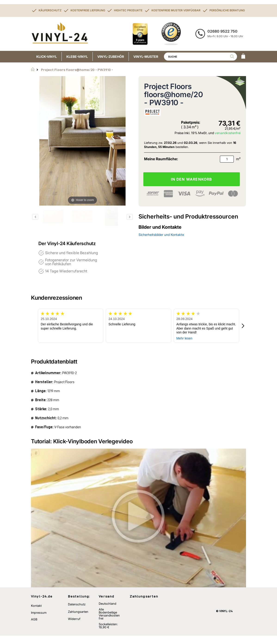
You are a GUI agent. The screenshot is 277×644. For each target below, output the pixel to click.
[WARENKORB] (243, 57)
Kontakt (36, 614)
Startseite (33, 69)
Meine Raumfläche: (161, 159)
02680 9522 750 (222, 31)
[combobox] (200, 57)
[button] (243, 326)
